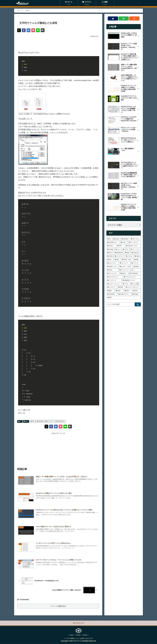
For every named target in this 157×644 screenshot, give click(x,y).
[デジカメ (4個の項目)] (129, 256)
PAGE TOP (78, 623)
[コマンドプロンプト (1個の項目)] (133, 287)
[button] (43, 30)
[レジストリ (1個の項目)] (112, 287)
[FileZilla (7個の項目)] (110, 249)
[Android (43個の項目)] (117, 239)
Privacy (78, 635)
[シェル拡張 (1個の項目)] (135, 284)
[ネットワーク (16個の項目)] (134, 243)
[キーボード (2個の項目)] (125, 263)
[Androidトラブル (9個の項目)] (133, 246)
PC (20, 421)
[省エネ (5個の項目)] (110, 253)
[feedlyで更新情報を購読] (124, 18)
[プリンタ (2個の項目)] (136, 263)
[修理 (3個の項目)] (117, 260)
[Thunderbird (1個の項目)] (135, 274)
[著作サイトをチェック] (113, 18)
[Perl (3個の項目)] (110, 260)
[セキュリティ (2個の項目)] (113, 263)
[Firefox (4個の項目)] (110, 256)
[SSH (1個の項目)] (128, 291)
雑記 (26, 421)
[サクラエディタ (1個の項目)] (115, 277)
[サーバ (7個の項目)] (118, 249)
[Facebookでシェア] (24, 30)
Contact (85, 635)
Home (71, 635)
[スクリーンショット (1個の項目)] (114, 284)
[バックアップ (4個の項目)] (120, 256)
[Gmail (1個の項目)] (124, 274)
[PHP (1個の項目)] (137, 291)
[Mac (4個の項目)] (127, 253)
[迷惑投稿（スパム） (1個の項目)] (131, 280)
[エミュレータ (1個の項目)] (113, 274)
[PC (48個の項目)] (109, 239)
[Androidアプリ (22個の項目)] (113, 243)
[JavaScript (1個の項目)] (112, 294)
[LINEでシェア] (38, 30)
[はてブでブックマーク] (28, 30)
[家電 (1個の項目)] (124, 298)
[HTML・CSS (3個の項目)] (127, 260)
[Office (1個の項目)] (137, 267)
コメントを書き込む (58, 606)
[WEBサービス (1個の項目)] (113, 267)
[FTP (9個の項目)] (121, 246)
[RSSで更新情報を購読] (134, 18)
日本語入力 (60, 421)
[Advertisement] (58, 43)
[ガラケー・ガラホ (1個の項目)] (126, 267)
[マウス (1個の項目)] (126, 284)
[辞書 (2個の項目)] (137, 260)
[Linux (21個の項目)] (124, 243)
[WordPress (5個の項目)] (119, 253)
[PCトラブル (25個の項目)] (135, 239)
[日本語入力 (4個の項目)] (136, 253)
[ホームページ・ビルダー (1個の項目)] (130, 270)
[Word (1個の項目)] (119, 291)
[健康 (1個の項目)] (111, 291)
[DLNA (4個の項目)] (137, 256)
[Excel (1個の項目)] (112, 270)
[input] (124, 304)
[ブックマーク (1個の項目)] (114, 280)
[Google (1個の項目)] (136, 294)
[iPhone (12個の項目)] (111, 246)
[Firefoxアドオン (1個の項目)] (124, 294)
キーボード (50, 421)
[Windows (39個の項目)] (125, 239)
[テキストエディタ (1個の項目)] (132, 277)
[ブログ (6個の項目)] (126, 249)
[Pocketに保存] (33, 30)
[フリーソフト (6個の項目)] (135, 249)
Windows (40, 421)
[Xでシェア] (19, 30)
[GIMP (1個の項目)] (121, 287)
